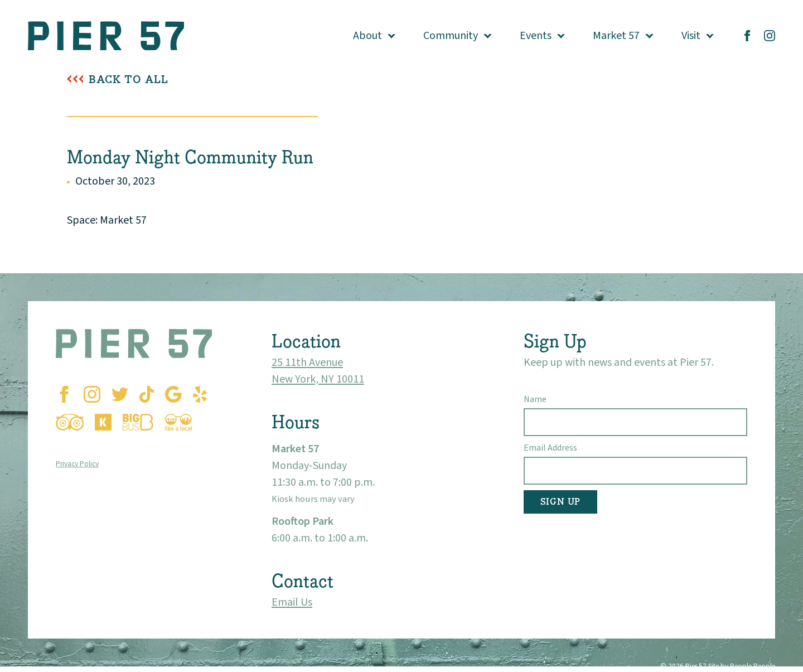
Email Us (292, 602)
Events (536, 36)
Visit (691, 36)
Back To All (129, 79)
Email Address (550, 448)
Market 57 (616, 36)
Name (535, 399)
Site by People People (742, 666)
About (367, 36)
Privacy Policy (77, 464)
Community (451, 36)
